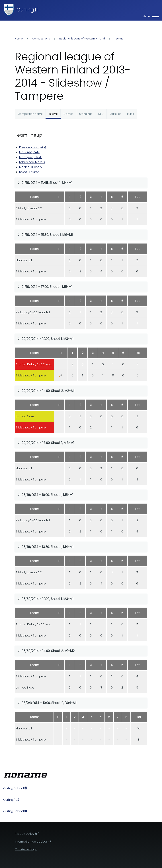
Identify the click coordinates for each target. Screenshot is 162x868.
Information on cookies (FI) (34, 842)
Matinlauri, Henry (31, 167)
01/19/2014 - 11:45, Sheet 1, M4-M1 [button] (47, 183)
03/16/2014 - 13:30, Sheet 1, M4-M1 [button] (48, 547)
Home (19, 39)
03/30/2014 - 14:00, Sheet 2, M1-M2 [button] (48, 651)
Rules (131, 114)
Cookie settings (26, 849)
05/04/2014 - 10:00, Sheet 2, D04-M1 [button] (49, 703)
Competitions (41, 39)
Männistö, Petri (29, 152)
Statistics (115, 114)
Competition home (30, 114)
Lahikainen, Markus (32, 162)
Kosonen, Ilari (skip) (33, 147)
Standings (86, 114)
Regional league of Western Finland (82, 39)
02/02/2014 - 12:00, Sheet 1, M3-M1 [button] (48, 339)
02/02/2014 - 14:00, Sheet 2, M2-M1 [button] (48, 391)
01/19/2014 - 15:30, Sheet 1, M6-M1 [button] (47, 235)
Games (68, 114)
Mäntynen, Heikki (31, 157)
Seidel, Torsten (29, 172)
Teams (119, 39)
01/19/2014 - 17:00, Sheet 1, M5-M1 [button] (47, 287)
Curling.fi (27, 10)
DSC (101, 114)
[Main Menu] (149, 16)
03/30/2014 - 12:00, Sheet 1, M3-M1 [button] (48, 599)
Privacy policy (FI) (27, 834)
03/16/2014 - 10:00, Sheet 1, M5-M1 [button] (47, 495)
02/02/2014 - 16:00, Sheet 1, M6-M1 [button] (48, 443)
